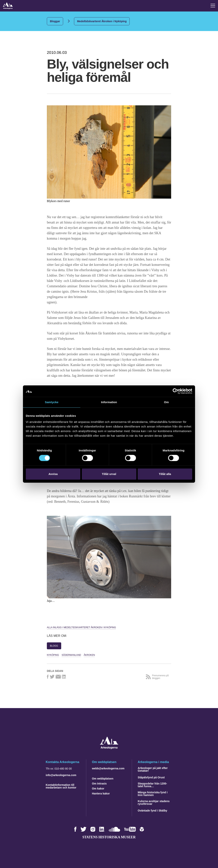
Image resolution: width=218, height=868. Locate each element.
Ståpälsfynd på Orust (151, 777)
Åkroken (89, 655)
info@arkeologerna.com (61, 775)
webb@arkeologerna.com (108, 768)
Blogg (54, 646)
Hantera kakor (101, 793)
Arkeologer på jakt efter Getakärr (153, 769)
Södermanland (71, 655)
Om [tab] (166, 402)
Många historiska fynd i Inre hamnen (153, 794)
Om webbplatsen (103, 779)
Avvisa (53, 474)
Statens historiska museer (109, 837)
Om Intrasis (99, 784)
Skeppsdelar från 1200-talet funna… (152, 785)
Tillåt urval (109, 474)
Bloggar (55, 21)
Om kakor (98, 789)
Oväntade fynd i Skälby (152, 811)
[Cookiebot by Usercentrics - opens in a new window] (175, 391)
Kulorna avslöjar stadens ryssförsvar (154, 802)
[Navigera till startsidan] (109, 748)
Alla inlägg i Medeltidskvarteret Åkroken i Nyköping (81, 627)
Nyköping (53, 655)
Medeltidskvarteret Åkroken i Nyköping (102, 21)
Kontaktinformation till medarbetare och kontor (61, 786)
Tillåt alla (165, 474)
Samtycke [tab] (52, 402)
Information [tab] (109, 402)
